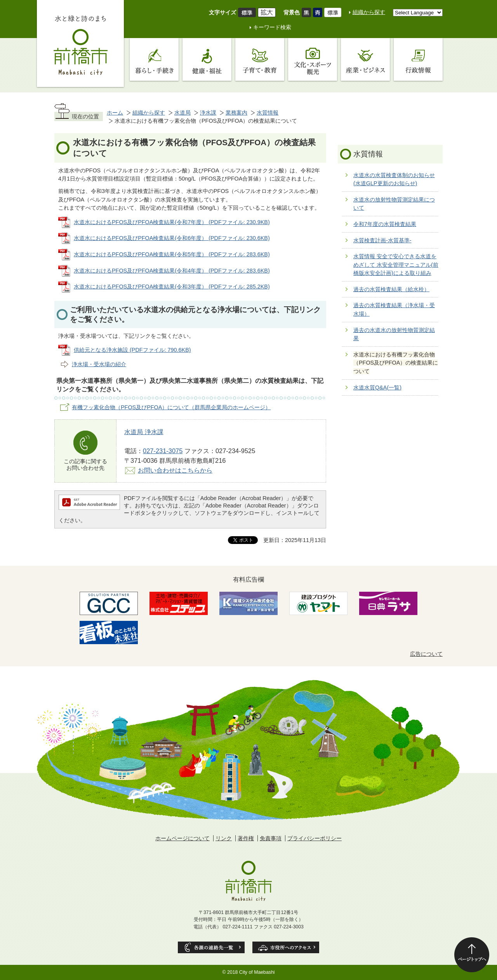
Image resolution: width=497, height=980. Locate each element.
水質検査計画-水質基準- (382, 240)
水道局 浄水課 (144, 432)
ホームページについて (182, 838)
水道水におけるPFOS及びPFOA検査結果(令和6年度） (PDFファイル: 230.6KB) (172, 238)
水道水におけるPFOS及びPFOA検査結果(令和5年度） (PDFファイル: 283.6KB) (172, 254)
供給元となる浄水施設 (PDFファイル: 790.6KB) (132, 350)
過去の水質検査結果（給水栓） (391, 289)
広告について (426, 654)
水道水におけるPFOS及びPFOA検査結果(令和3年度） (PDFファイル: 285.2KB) (172, 287)
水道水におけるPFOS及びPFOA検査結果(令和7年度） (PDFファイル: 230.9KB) (172, 222)
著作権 (246, 838)
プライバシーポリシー (315, 838)
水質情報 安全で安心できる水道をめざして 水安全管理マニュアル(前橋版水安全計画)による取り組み (396, 265)
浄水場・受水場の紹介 (99, 364)
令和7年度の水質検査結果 (385, 224)
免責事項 (271, 838)
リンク (224, 838)
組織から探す (369, 12)
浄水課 (208, 113)
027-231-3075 (163, 451)
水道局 (182, 113)
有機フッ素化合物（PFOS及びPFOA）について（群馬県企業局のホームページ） (171, 407)
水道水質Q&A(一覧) (377, 387)
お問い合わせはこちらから (175, 470)
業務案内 (236, 113)
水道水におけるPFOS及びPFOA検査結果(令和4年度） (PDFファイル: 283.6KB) (172, 271)
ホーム (115, 113)
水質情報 (268, 113)
